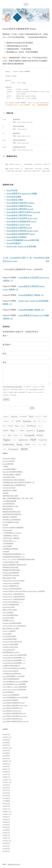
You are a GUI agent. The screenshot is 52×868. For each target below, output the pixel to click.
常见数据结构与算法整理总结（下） (14, 554)
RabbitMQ (9, 444)
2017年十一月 (7, 782)
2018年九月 (6, 771)
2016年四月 (6, 830)
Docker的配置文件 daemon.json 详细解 (22, 193)
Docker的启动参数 (14, 197)
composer (6, 421)
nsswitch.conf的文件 (9, 461)
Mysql (40, 435)
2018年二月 (6, 774)
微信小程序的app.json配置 (11, 628)
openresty (23, 439)
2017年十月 (6, 784)
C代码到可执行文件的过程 (11, 575)
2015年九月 (6, 843)
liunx (4, 435)
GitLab (10, 425)
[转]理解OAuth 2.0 (8, 620)
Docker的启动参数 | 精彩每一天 (31, 310)
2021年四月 (6, 755)
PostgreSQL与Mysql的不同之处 (12, 641)
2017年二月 (6, 806)
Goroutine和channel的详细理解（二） (14, 660)
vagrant (34, 444)
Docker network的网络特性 (11, 694)
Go (17, 425)
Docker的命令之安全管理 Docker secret (22, 218)
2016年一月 (6, 837)
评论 (4, 362)
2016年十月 (6, 816)
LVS (21, 435)
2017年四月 (6, 800)
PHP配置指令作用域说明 (10, 548)
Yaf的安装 (6, 551)
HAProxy (32, 425)
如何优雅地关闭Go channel (11, 652)
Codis (45, 416)
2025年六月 (6, 734)
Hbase (40, 425)
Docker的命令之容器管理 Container (20, 203)
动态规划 (5, 493)
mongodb (29, 435)
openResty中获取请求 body (11, 585)
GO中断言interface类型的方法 (12, 673)
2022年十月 (6, 745)
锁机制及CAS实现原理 (10, 516)
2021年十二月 (7, 747)
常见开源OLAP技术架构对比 (12, 519)
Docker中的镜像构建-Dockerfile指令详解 (23, 240)
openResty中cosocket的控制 (11, 583)
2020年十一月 (7, 760)
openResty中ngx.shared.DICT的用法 (14, 580)
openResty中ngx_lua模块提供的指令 (14, 599)
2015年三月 (6, 851)
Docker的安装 (12, 190)
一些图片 (5, 466)
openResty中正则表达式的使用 (12, 588)
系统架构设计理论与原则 (10, 567)
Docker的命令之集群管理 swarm (19, 228)
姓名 (5, 336)
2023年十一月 (7, 737)
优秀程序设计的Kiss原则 (10, 495)
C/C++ (38, 416)
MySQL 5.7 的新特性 (9, 631)
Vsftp (39, 444)
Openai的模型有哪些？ (10, 469)
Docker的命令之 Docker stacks (18, 225)
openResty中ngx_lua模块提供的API (13, 594)
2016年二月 (6, 835)
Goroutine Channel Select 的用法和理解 (15, 655)
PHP (33, 439)
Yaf (44, 444)
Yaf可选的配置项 (8, 543)
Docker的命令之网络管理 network (20, 209)
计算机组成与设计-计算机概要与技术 (14, 485)
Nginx (7, 439)
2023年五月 (6, 739)
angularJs (6, 416)
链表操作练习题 (8, 508)
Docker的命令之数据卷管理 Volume (21, 234)
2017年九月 (6, 787)
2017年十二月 (7, 779)
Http (12, 430)
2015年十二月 (7, 840)
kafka (22, 430)
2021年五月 (6, 753)
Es (35, 421)
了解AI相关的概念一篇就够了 (12, 474)
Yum (5, 449)
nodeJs (15, 439)
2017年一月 (6, 808)
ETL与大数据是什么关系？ (11, 522)
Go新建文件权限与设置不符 (11, 665)
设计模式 (5, 524)
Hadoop (23, 425)
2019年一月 (6, 769)
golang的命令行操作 (9, 477)
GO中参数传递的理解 (9, 501)
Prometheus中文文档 (9, 487)
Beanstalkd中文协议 (9, 607)
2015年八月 (6, 846)
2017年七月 (6, 792)
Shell (27, 444)
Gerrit (45, 421)
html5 (6, 430)
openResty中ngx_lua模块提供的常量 (14, 596)
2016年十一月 (7, 814)
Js (17, 430)
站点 (4, 354)
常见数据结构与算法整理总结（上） (14, 556)
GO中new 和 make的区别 (10, 670)
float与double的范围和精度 (11, 572)
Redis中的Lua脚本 (8, 617)
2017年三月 (6, 803)
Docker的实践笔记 (14, 243)
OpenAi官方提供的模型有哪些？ (13, 471)
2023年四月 (6, 742)
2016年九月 (6, 819)
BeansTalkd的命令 (8, 612)
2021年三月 (6, 758)
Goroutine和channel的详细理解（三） (14, 657)
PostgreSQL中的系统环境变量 (12, 623)
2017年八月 (6, 790)
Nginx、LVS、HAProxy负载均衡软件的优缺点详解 (18, 559)
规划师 (24, 449)
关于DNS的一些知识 (9, 458)
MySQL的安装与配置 (9, 636)
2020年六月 (6, 766)
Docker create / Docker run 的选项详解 (21, 246)
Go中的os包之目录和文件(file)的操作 (14, 668)
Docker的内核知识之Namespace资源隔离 (15, 681)
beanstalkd (23, 416)
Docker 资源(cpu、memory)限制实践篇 (15, 686)
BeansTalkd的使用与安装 (10, 615)
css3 (12, 421)
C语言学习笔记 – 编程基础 (11, 538)
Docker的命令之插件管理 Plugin (19, 215)
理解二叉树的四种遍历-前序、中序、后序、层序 (18, 498)
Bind (31, 416)
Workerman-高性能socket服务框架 (13, 527)
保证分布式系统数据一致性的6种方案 (14, 564)
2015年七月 (6, 848)
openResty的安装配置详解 (11, 604)
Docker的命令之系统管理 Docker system (22, 231)
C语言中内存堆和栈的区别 (11, 678)
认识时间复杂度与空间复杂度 (12, 514)
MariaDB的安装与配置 (10, 639)
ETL (40, 421)
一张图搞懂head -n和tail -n (11, 535)
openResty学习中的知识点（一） (13, 601)
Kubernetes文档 (7, 530)
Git (4, 425)
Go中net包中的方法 (9, 649)
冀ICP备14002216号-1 (14, 864)
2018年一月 (6, 776)
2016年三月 (6, 832)
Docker (27, 421)
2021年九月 (6, 750)
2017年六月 (6, 795)
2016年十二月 (7, 811)
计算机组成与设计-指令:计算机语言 (14, 479)
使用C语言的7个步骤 (9, 578)
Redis (20, 444)
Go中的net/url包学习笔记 (10, 647)
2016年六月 (6, 824)
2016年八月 (6, 822)
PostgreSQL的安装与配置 (10, 644)
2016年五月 (6, 827)
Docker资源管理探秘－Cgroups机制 (14, 676)
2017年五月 (6, 798)
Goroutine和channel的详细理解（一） (14, 662)
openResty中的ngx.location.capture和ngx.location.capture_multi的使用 (24, 591)
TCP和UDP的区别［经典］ (11, 562)
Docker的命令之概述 (15, 200)
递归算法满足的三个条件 (10, 506)
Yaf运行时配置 (7, 546)
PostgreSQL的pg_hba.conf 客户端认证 (14, 625)
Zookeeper (13, 449)
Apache (14, 416)
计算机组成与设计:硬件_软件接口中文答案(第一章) (19, 482)
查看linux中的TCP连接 (10, 609)
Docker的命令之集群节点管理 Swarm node (23, 212)
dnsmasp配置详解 (8, 463)
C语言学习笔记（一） (10, 540)
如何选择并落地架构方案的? (11, 570)
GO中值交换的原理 (9, 503)
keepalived (30, 430)
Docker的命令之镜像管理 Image (19, 206)
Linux (41, 430)
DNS (18, 421)
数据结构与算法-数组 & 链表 (12, 511)
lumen (15, 435)
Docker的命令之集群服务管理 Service (22, 221)
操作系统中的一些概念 (10, 490)
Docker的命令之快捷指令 (17, 237)
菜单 (26, 4)
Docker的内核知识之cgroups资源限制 (14, 684)
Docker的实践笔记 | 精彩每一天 (31, 295)
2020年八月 (6, 763)
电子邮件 (7, 345)
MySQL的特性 (7, 633)
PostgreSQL (43, 439)
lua (10, 435)
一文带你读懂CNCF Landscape (12, 532)
